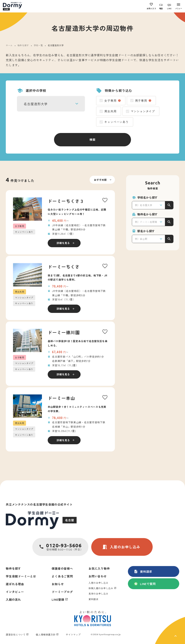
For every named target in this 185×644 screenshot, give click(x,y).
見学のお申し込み (98, 594)
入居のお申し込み (121, 547)
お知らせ (58, 584)
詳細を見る (63, 243)
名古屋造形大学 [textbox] (36, 104)
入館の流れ (13, 599)
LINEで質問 (145, 584)
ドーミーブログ (62, 592)
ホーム (9, 45)
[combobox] (51, 104)
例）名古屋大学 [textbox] (144, 205)
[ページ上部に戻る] (170, 630)
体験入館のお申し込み (101, 588)
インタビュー (15, 592)
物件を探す (23, 45)
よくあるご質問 (62, 576)
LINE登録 (58, 599)
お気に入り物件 (99, 568)
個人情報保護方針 (46, 635)
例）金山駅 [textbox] (141, 239)
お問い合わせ (98, 576)
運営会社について (16, 635)
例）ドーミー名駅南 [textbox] (146, 222)
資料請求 (143, 571)
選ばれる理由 (15, 584)
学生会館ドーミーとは (21, 576)
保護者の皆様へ (62, 568)
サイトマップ (73, 635)
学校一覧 (38, 45)
